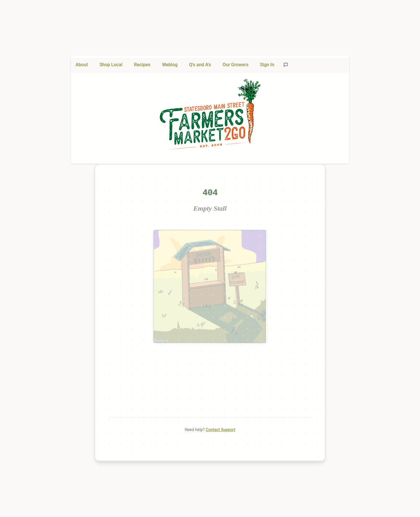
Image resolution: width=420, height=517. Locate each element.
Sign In (267, 65)
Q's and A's (200, 65)
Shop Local (111, 65)
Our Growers (236, 65)
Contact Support (220, 430)
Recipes (142, 65)
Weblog (170, 65)
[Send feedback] (286, 65)
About (82, 65)
